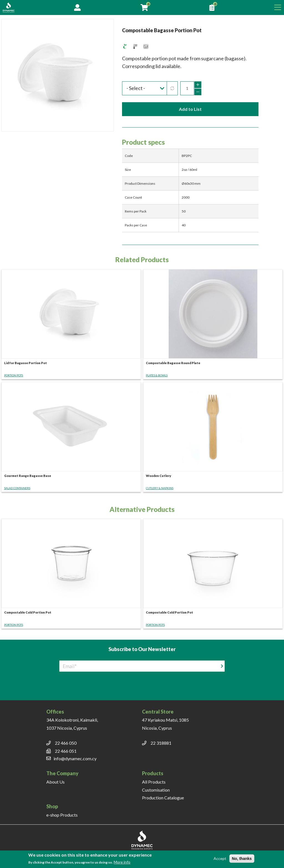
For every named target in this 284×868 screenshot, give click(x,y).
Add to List (190, 109)
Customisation (156, 790)
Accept (220, 858)
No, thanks (242, 859)
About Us (55, 782)
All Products (154, 782)
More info (122, 862)
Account (77, 7)
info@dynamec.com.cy (75, 758)
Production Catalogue (163, 798)
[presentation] (142, 682)
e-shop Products (62, 815)
